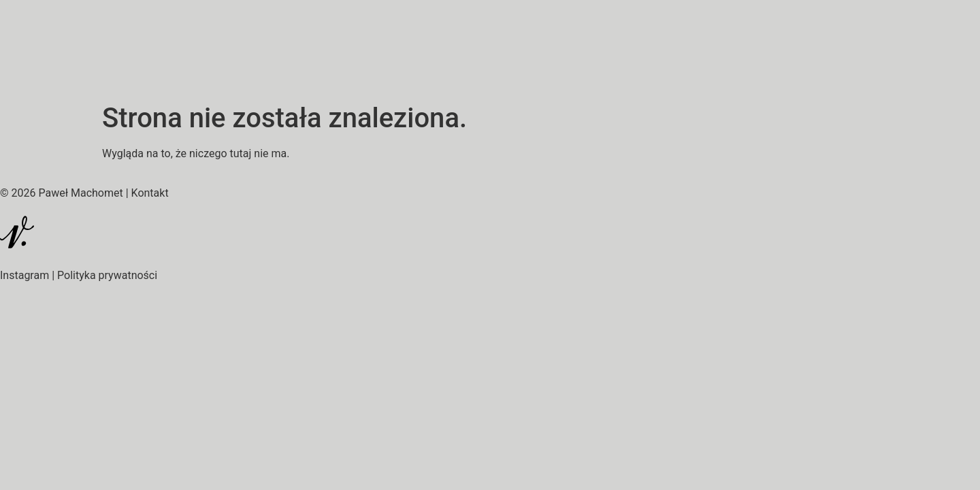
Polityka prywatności (107, 275)
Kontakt (150, 193)
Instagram (24, 275)
